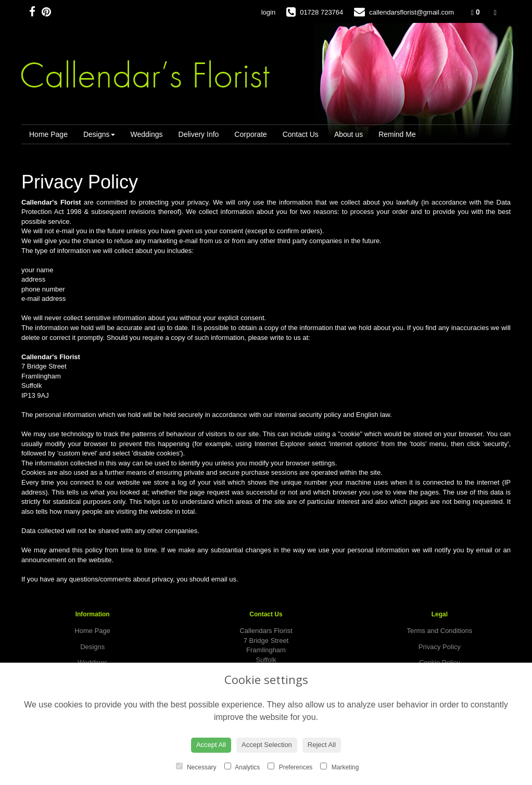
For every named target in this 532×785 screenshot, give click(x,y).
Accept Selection (267, 745)
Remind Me (397, 134)
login (268, 12)
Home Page (48, 134)
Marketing (339, 767)
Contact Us (301, 134)
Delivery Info (199, 134)
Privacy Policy (440, 647)
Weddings (147, 134)
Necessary (196, 767)
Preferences (290, 767)
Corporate (250, 134)
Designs (99, 134)
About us (349, 134)
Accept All (211, 745)
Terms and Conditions (439, 631)
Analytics (242, 767)
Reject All (322, 745)
